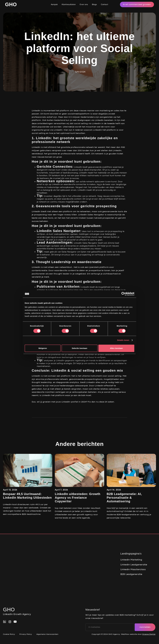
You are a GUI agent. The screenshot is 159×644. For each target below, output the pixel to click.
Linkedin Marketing (131, 560)
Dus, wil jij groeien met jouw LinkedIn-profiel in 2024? (60, 402)
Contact (105, 4)
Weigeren (43, 348)
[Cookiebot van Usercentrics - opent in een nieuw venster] (123, 294)
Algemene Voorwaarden (47, 634)
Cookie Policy (9, 634)
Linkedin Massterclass (133, 570)
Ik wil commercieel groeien (137, 5)
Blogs (94, 4)
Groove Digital (149, 634)
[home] (11, 4)
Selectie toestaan (80, 348)
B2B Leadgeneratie (131, 574)
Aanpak (54, 4)
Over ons (84, 4)
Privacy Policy (26, 634)
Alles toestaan (116, 348)
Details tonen (123, 340)
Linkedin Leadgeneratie (134, 565)
